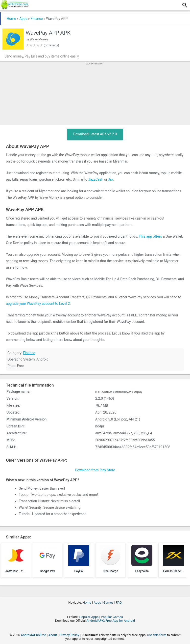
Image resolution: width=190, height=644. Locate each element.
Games (108, 602)
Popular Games (112, 617)
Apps (23, 19)
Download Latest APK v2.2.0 (95, 134)
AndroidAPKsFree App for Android (111, 621)
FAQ (119, 602)
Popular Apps (89, 617)
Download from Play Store (95, 470)
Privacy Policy (69, 635)
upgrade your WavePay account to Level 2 (38, 304)
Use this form (157, 635)
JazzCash (96, 179)
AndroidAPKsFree (33, 635)
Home (11, 19)
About (53, 635)
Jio (110, 179)
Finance (37, 19)
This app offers (150, 236)
